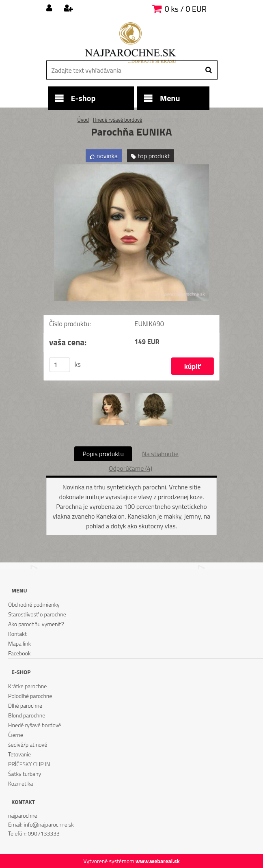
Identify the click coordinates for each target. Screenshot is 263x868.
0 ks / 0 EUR (186, 9)
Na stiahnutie (160, 454)
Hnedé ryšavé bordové (118, 120)
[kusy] (60, 365)
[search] (208, 70)
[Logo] (130, 43)
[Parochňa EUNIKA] (131, 168)
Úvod (83, 120)
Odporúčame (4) (130, 468)
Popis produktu (103, 454)
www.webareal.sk (158, 861)
